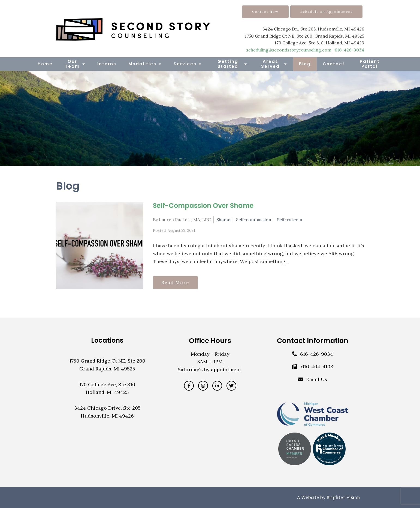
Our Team (72, 64)
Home (45, 64)
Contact (334, 64)
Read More (177, 282)
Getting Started (228, 64)
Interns (107, 64)
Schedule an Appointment (326, 12)
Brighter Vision (343, 497)
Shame (223, 219)
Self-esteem (290, 219)
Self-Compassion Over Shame (203, 206)
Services (185, 64)
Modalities (142, 64)
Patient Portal (370, 64)
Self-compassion (254, 219)
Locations (107, 340)
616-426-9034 (349, 50)
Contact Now (265, 12)
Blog (305, 64)
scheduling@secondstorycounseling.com (289, 50)
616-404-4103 (317, 366)
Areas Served (270, 64)
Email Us (317, 379)
